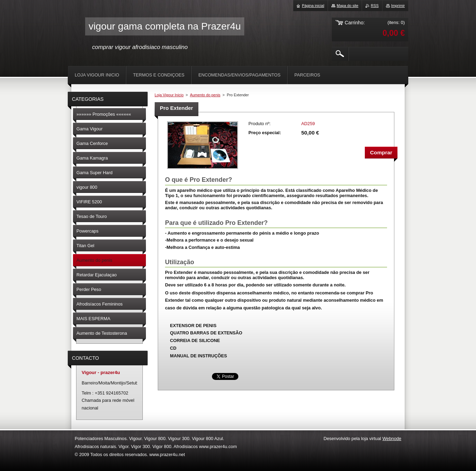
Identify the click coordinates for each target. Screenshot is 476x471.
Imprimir (398, 6)
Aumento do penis (205, 95)
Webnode (392, 438)
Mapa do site (347, 6)
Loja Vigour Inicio (169, 95)
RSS (375, 6)
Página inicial (313, 6)
